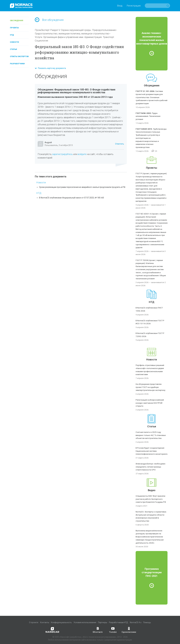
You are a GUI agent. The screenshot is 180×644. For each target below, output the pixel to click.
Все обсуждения (49, 20)
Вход (120, 6)
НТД (12, 35)
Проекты (14, 28)
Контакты (45, 622)
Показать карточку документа (50, 68)
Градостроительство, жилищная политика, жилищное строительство (72, 34)
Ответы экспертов (19, 56)
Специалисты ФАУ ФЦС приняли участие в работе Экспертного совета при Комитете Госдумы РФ (151, 499)
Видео (152, 490)
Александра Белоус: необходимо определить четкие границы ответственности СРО (151, 467)
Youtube (113, 630)
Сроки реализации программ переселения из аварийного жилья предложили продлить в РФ (82, 187)
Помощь (147, 622)
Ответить (120, 144)
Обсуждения (17, 20)
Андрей (48, 142)
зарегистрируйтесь (62, 154)
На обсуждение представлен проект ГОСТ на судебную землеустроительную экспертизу (150, 387)
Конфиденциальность (61, 622)
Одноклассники (129, 630)
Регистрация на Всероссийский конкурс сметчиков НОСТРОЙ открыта (150, 403)
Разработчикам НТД (119, 622)
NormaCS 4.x (136, 622)
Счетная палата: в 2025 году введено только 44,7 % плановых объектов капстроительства (151, 435)
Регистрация (134, 6)
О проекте (34, 622)
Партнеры (103, 622)
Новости (14, 42)
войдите (82, 154)
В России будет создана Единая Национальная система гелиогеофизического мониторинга (151, 451)
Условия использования (85, 622)
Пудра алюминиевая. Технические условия (148, 116)
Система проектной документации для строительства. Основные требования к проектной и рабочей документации (151, 97)
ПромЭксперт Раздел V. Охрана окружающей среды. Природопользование (75, 30)
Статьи (13, 49)
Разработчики (17, 64)
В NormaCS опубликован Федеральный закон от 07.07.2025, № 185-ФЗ (71, 198)
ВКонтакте (98, 630)
